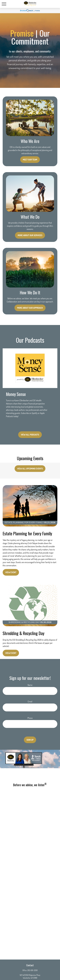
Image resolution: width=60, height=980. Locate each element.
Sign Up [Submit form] (30, 740)
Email (30, 702)
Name (30, 685)
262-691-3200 (32, 970)
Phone (30, 718)
